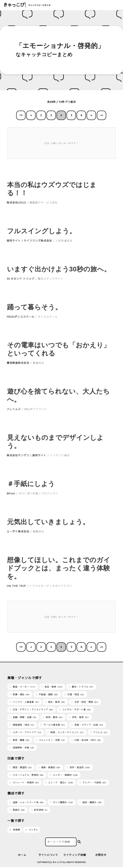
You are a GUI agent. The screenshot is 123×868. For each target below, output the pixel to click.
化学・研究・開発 (85, 702)
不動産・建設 (47, 694)
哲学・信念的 (79, 768)
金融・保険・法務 (23, 717)
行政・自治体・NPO (86, 740)
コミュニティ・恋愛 (51, 740)
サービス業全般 (53, 725)
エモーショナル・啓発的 (27, 776)
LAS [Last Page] (101, 115)
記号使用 (40, 811)
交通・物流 (75, 694)
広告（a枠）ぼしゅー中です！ (61, 143)
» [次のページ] (91, 115)
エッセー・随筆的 (64, 776)
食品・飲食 (52, 687)
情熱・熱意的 (49, 768)
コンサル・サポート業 (75, 710)
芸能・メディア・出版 (88, 725)
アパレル (99, 733)
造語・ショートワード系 (27, 803)
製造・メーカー (23, 687)
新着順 (15, 831)
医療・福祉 (20, 694)
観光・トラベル (81, 687)
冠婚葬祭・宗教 (22, 748)
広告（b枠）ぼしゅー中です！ (61, 617)
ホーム (22, 856)
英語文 (18, 811)
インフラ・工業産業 (25, 702)
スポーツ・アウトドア (26, 733)
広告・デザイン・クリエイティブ (32, 710)
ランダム (32, 831)
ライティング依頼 (75, 856)
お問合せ (101, 856)
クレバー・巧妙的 (93, 783)
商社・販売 (55, 702)
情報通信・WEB (22, 725)
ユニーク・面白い (59, 783)
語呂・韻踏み (91, 803)
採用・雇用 (53, 717)
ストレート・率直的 (25, 783)
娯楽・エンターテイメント (66, 733)
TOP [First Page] (21, 115)
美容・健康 (20, 740)
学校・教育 (79, 717)
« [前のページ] (31, 115)
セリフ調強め (62, 803)
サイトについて (48, 856)
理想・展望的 (21, 768)
